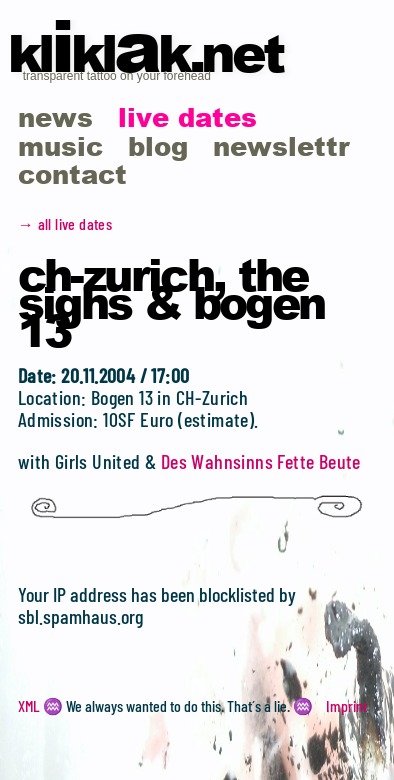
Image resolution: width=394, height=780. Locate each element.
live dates (187, 116)
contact (72, 173)
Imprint (346, 705)
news (55, 116)
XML (29, 705)
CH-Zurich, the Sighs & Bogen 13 (171, 302)
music (60, 145)
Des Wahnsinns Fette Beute (261, 461)
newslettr (281, 145)
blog (158, 145)
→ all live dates (65, 223)
